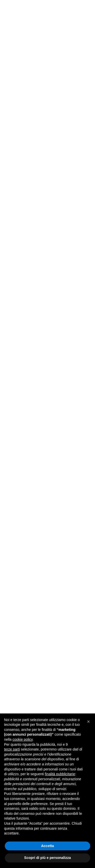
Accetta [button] (48, 846)
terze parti (12, 749)
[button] (88, 722)
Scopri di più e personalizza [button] (47, 858)
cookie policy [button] (22, 739)
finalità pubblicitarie (60, 774)
